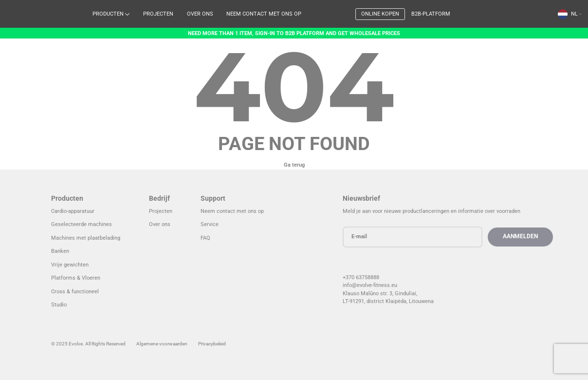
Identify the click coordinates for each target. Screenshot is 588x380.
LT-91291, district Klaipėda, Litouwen (392, 301)
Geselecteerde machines (82, 224)
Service (210, 224)
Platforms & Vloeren (76, 278)
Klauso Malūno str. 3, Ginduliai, (385, 294)
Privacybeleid (212, 344)
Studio (59, 305)
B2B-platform (431, 14)
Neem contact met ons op (264, 14)
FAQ (205, 238)
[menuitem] (570, 14)
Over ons (200, 14)
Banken (60, 251)
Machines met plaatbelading (86, 238)
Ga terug (294, 165)
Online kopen (380, 14)
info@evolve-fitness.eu (375, 285)
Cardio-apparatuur (73, 211)
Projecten (158, 14)
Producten (108, 14)
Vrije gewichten (70, 265)
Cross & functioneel (75, 292)
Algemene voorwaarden (162, 344)
